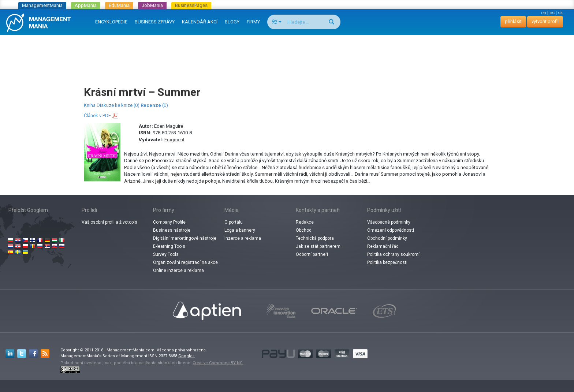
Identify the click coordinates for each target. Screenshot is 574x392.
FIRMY (253, 22)
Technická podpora (315, 238)
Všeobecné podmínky (389, 222)
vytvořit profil (545, 21)
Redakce (305, 222)
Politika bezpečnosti (387, 262)
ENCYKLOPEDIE (111, 22)
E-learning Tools (169, 246)
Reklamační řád (383, 246)
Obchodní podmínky (387, 238)
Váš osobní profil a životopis (109, 222)
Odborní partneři (312, 254)
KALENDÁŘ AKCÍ (200, 22)
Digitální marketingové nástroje (185, 238)
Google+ (187, 356)
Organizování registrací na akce (185, 262)
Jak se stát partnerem (318, 246)
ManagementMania (42, 5)
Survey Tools (166, 254)
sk (560, 13)
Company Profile (169, 222)
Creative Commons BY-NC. (218, 363)
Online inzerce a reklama (178, 270)
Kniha (90, 105)
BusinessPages (191, 5)
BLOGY (232, 22)
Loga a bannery (240, 230)
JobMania (152, 5)
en (544, 13)
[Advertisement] (287, 53)
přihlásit (513, 21)
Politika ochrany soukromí (393, 254)
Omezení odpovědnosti (391, 230)
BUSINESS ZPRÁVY (155, 22)
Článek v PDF (97, 115)
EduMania (119, 5)
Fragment (174, 140)
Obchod (304, 230)
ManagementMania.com (131, 350)
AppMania (86, 5)
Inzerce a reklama (243, 238)
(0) (154, 105)
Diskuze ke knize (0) (118, 105)
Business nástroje (172, 230)
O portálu (234, 222)
